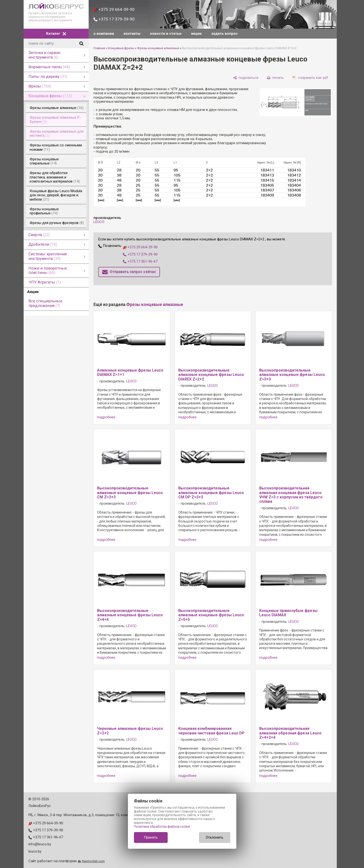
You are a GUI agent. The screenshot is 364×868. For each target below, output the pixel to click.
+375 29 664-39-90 (114, 9)
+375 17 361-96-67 (140, 261)
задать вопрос (225, 34)
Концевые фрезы (121, 48)
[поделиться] (246, 78)
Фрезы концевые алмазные (158, 48)
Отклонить (215, 837)
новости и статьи (166, 34)
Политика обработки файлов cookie (162, 827)
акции (196, 34)
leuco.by (35, 851)
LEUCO (99, 222)
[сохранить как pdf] (310, 78)
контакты (132, 34)
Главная (99, 48)
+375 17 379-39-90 (114, 19)
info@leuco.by (40, 844)
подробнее (106, 417)
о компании (104, 34)
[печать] (275, 78)
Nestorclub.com (93, 861)
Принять (151, 837)
